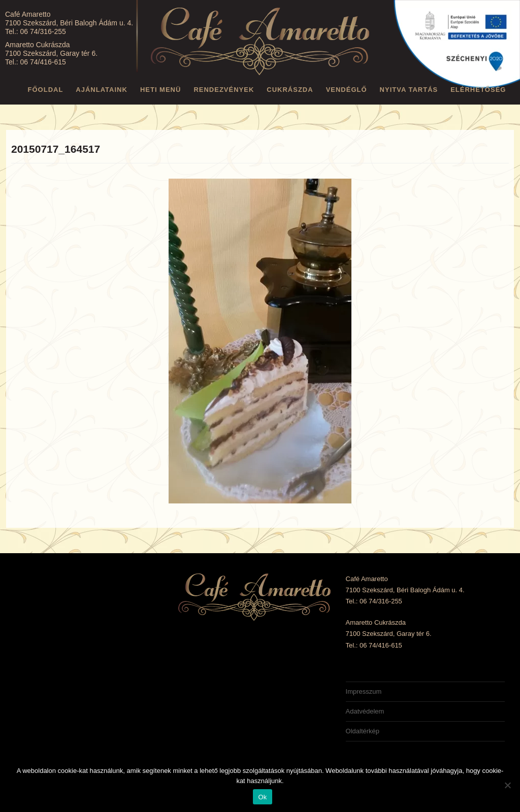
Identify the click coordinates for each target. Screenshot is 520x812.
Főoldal (46, 90)
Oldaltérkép (363, 731)
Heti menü (161, 90)
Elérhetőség (478, 90)
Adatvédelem (365, 711)
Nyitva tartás (409, 90)
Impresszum (364, 691)
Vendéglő (347, 90)
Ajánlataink (102, 90)
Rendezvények (224, 90)
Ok (262, 797)
